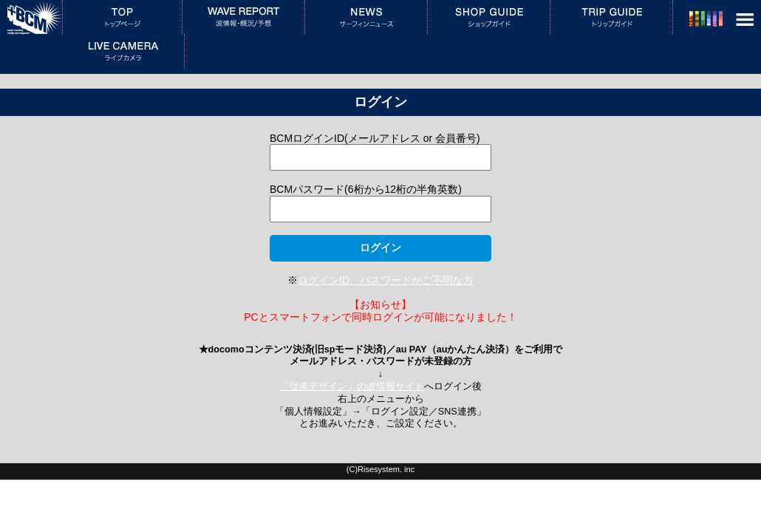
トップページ (122, 17)
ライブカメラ (123, 51)
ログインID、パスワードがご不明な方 (386, 280)
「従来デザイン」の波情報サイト (352, 386)
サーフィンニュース (366, 17)
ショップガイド (489, 17)
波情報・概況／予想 (243, 17)
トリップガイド (611, 17)
